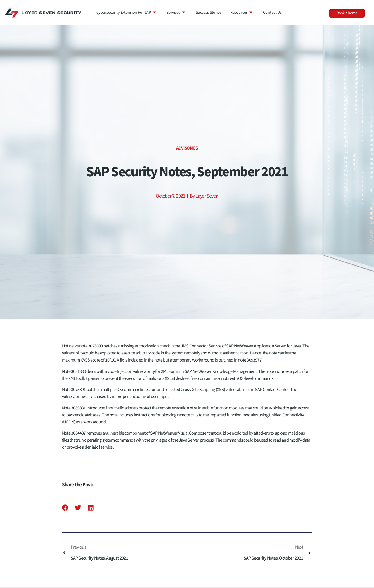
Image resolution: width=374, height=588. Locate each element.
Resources (241, 12)
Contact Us (272, 13)
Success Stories (209, 13)
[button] (65, 508)
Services (176, 12)
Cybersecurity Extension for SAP (126, 12)
